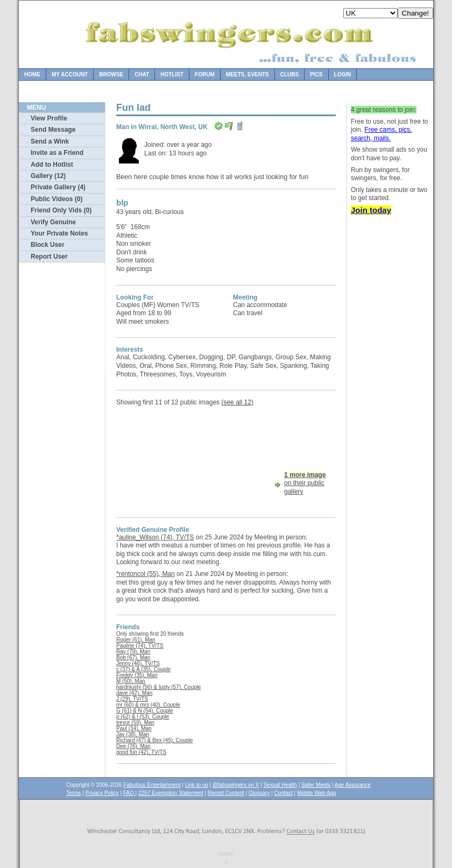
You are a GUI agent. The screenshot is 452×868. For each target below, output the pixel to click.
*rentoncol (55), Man (146, 574)
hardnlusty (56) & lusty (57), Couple (158, 687)
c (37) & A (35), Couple (143, 669)
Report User (49, 257)
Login (343, 74)
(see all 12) (237, 402)
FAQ (129, 793)
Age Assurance (353, 785)
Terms (73, 793)
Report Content (226, 793)
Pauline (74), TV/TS (140, 646)
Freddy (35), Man (137, 675)
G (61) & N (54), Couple (145, 711)
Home (32, 74)
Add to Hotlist (52, 165)
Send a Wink (50, 141)
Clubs (289, 74)
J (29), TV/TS (132, 699)
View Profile (49, 118)
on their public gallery (305, 483)
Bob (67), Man (133, 657)
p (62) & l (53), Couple (143, 717)
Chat (142, 74)
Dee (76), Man (133, 746)
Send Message (53, 130)
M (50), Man (131, 681)
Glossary (259, 793)
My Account (70, 74)
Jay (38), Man (133, 734)
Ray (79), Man (133, 652)
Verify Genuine (53, 222)
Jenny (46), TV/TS (138, 663)
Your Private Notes (59, 233)
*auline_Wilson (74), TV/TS (155, 537)
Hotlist (172, 74)
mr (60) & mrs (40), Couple (148, 705)
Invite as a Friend (57, 153)
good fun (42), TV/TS (141, 752)
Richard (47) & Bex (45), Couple (154, 740)
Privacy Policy (102, 793)
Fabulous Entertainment (152, 785)
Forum (205, 74)
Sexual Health (280, 785)
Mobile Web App (317, 793)
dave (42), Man (134, 693)
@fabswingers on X (236, 785)
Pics (316, 74)
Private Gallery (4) (58, 187)
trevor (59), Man (135, 723)
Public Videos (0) (56, 199)
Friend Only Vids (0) (61, 210)
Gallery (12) (48, 176)
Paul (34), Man (134, 728)
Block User (48, 245)
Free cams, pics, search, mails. (381, 134)
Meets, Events (248, 74)
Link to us (197, 785)
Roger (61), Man (136, 640)
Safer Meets (316, 785)
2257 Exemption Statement (171, 793)
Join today (371, 210)
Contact (283, 793)
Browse (111, 74)
